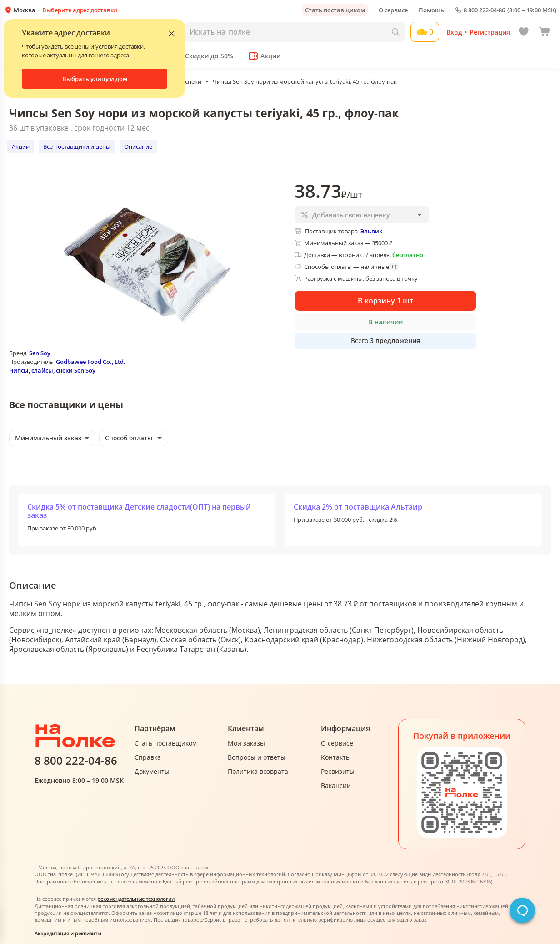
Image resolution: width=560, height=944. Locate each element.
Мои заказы (246, 743)
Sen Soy (40, 353)
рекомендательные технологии (136, 899)
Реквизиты (338, 771)
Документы (152, 771)
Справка (148, 757)
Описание (138, 146)
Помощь (431, 10)
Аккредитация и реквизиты (68, 933)
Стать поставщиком (335, 10)
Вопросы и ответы (257, 757)
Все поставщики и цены (77, 146)
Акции (21, 146)
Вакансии (336, 785)
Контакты (336, 757)
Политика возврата (258, 771)
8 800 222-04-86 (484, 10)
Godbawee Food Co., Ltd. (91, 362)
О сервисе (393, 10)
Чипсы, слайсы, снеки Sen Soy (52, 370)
